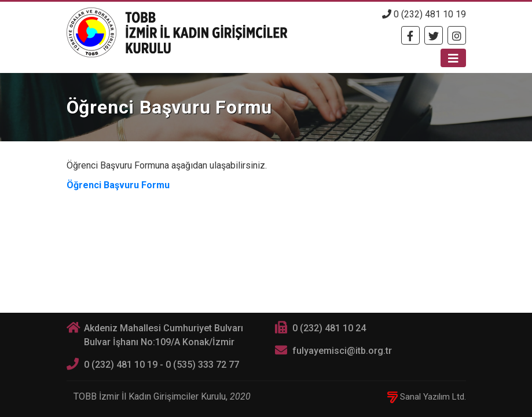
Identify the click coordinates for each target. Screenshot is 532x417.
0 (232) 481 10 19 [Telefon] (424, 14)
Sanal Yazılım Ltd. (427, 397)
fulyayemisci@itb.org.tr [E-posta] (342, 351)
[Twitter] (434, 35)
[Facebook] (410, 35)
